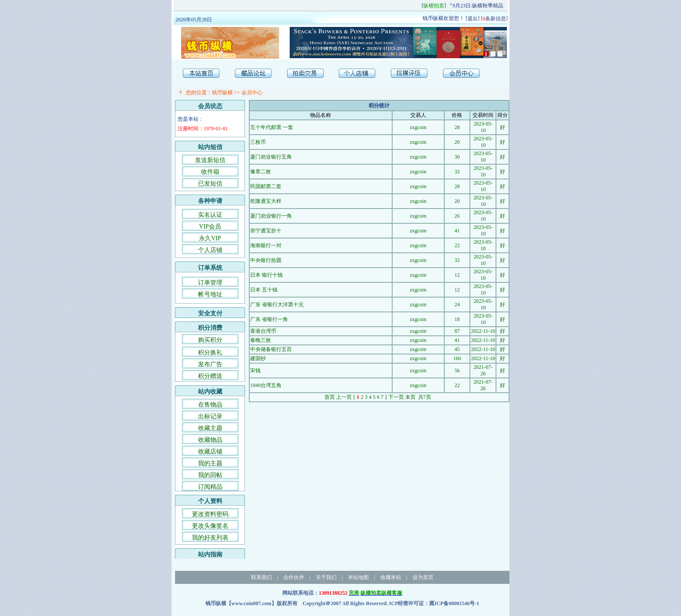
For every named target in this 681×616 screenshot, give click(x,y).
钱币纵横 (222, 93)
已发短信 (210, 184)
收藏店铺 (210, 452)
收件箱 (210, 172)
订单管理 (210, 283)
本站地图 (358, 577)
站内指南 (210, 555)
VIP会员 (210, 227)
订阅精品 (210, 487)
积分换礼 (210, 353)
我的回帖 (210, 475)
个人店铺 (210, 250)
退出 (473, 18)
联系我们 (261, 577)
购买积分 (210, 340)
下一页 (396, 397)
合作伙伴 (294, 577)
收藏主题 (210, 428)
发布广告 (210, 364)
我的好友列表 (210, 538)
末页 (410, 397)
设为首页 (423, 577)
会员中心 (252, 93)
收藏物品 (210, 440)
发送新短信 (210, 160)
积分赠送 (210, 376)
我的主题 (210, 463)
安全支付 (210, 313)
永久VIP (210, 238)
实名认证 (210, 215)
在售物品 (210, 405)
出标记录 (210, 416)
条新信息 (494, 18)
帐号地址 (210, 294)
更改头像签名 (210, 526)
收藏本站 (391, 577)
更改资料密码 (210, 514)
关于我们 (326, 577)
